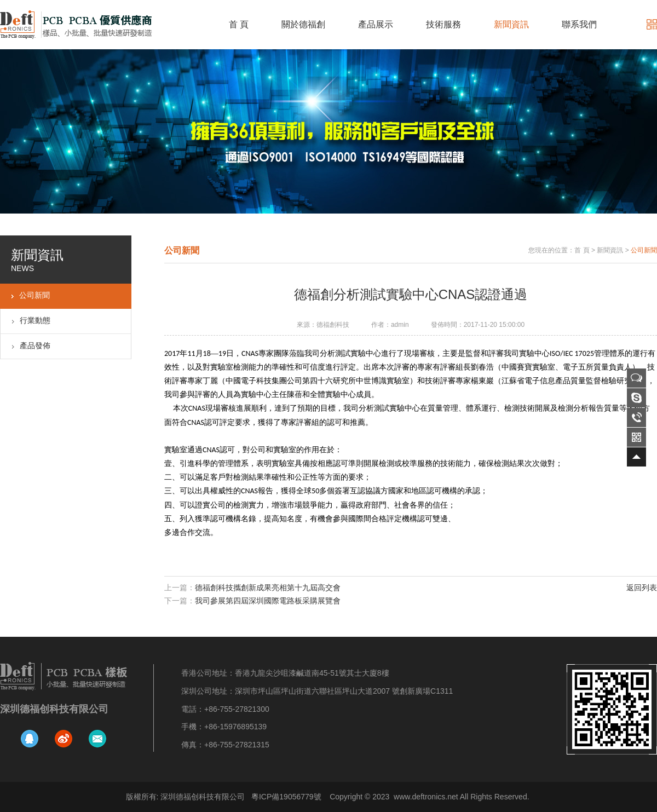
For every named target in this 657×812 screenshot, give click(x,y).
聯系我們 (579, 24)
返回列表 (642, 588)
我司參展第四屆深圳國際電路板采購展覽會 (268, 601)
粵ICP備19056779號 (286, 797)
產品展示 (376, 24)
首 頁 (239, 24)
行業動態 (35, 320)
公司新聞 (34, 295)
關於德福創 (303, 24)
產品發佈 (35, 345)
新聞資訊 (511, 24)
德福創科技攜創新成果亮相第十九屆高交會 (268, 588)
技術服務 (443, 24)
